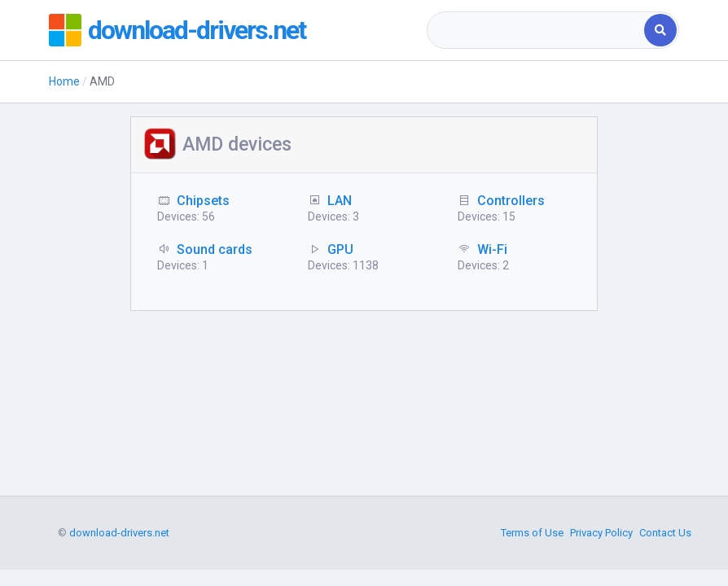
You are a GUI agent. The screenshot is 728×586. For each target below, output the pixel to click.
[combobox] (537, 30)
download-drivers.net (197, 30)
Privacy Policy (601, 533)
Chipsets (203, 201)
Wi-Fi (492, 249)
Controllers (511, 201)
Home (64, 81)
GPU (340, 249)
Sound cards (215, 249)
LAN (340, 201)
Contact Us (665, 533)
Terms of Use (532, 533)
